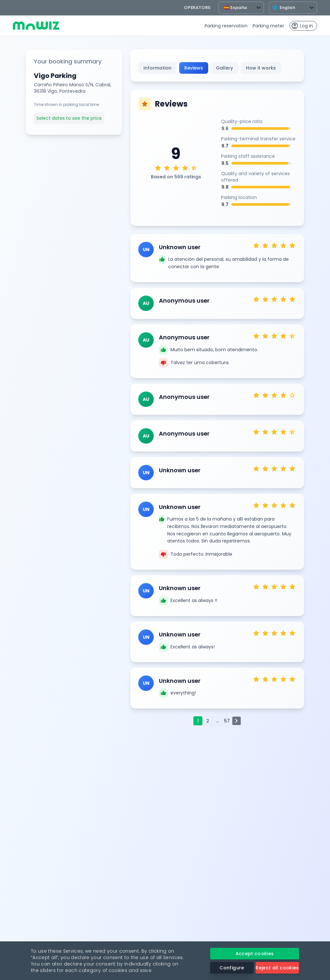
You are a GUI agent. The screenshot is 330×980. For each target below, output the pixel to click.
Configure (232, 968)
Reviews (194, 68)
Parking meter (268, 26)
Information (157, 68)
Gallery (224, 68)
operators (197, 8)
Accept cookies (255, 954)
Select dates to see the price (69, 118)
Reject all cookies (277, 968)
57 (227, 721)
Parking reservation (226, 26)
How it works (261, 68)
